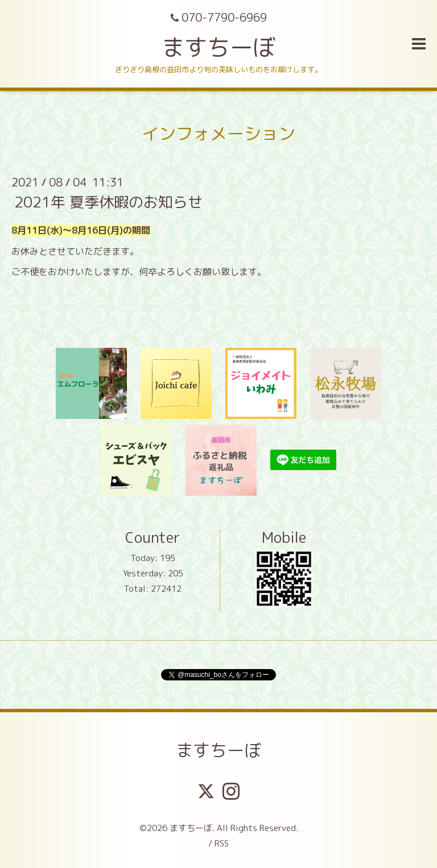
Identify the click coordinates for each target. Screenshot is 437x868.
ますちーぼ (218, 47)
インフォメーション (218, 134)
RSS (222, 843)
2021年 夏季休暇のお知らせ (108, 202)
